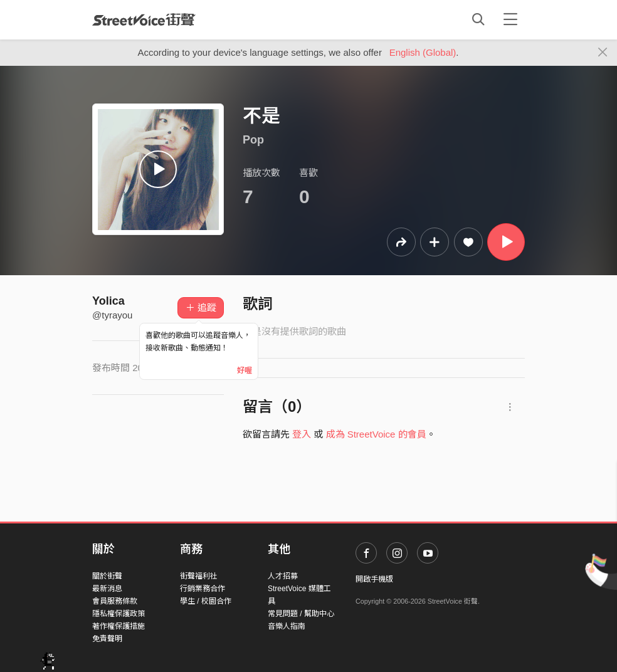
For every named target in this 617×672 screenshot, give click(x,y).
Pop (253, 140)
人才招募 (283, 576)
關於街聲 (107, 576)
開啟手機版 (374, 579)
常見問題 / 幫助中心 (301, 614)
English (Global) (423, 52)
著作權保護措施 (119, 626)
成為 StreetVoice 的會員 (376, 434)
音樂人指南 (287, 626)
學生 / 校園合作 (206, 601)
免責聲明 (107, 639)
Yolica (108, 301)
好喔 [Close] (245, 370)
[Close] (603, 53)
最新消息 (107, 589)
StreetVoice (144, 19)
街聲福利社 (199, 576)
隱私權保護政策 (119, 614)
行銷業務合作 (203, 589)
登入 (302, 434)
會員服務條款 (115, 601)
